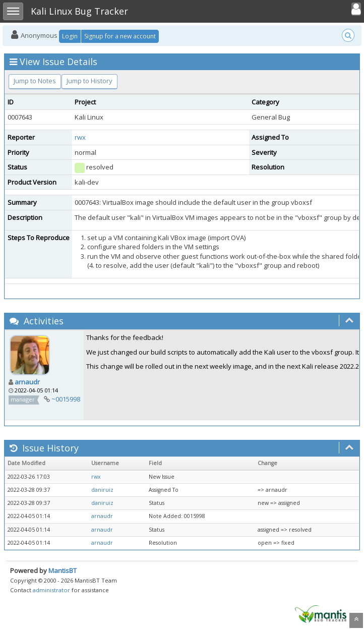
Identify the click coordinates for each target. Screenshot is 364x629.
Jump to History (89, 81)
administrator (51, 590)
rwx (80, 137)
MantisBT (63, 570)
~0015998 (66, 399)
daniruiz (102, 490)
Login (70, 36)
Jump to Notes (35, 81)
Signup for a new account (120, 36)
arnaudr (27, 382)
